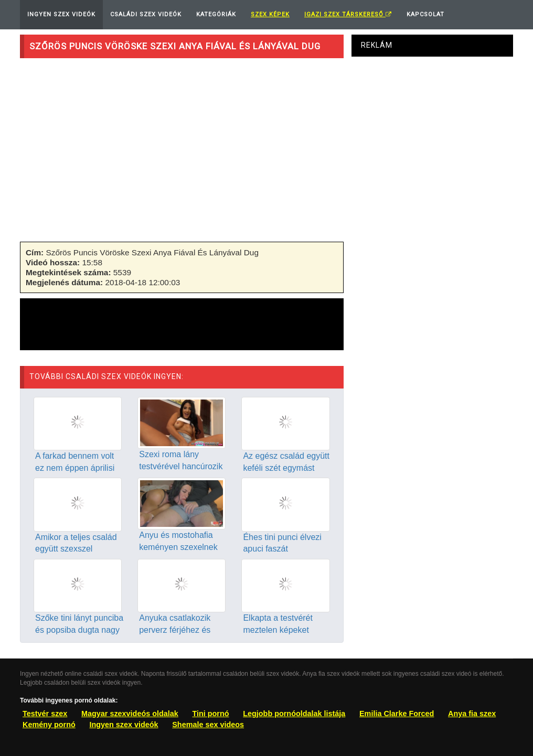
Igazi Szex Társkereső (348, 14)
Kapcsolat (425, 14)
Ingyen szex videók (124, 725)
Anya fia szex (472, 714)
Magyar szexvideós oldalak (130, 714)
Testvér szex (45, 714)
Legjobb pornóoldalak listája (294, 714)
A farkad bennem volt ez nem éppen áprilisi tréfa (75, 468)
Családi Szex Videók (146, 14)
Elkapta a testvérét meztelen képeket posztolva (278, 630)
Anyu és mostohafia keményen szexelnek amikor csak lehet (178, 547)
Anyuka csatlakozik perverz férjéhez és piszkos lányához (175, 630)
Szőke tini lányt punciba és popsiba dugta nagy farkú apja (79, 630)
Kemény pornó (49, 725)
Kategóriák (216, 14)
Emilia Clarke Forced (397, 714)
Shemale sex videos (208, 725)
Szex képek (270, 14)
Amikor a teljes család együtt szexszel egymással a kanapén (76, 549)
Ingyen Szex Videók (61, 14)
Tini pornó (210, 714)
